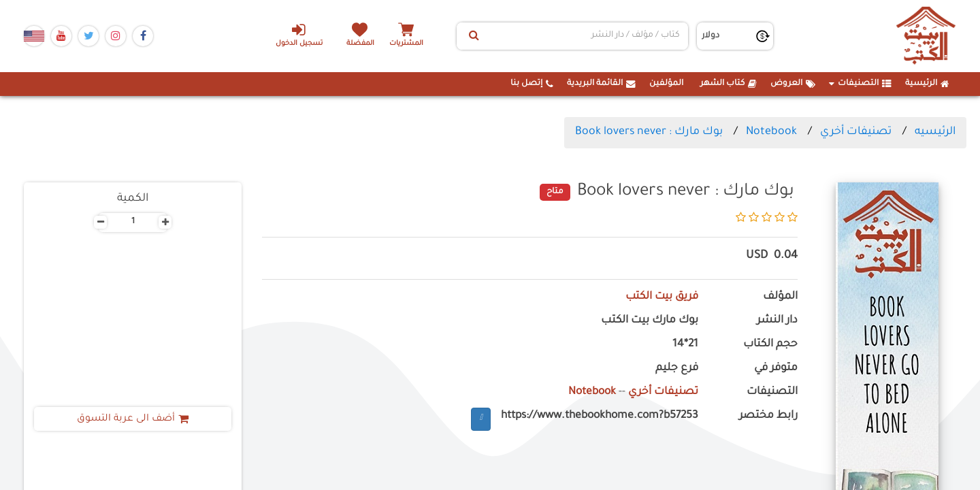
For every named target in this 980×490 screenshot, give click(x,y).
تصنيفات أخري (856, 132)
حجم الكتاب (770, 345)
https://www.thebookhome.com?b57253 (600, 416)
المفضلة (361, 44)
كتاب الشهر (729, 84)
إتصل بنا (532, 84)
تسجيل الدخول (298, 35)
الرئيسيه (935, 132)
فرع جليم (677, 369)
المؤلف (780, 297)
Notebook (771, 132)
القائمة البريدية (601, 84)
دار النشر (777, 321)
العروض (793, 84)
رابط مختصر (768, 416)
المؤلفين (666, 84)
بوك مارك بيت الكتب (650, 321)
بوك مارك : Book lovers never (649, 132)
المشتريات (408, 44)
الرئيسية (927, 84)
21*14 (685, 345)
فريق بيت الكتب (661, 297)
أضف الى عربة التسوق (133, 419)
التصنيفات (860, 84)
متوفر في (776, 369)
